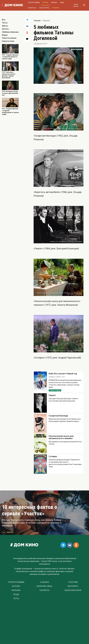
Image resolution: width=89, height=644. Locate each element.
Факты (5, 26)
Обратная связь (44, 586)
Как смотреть (44, 8)
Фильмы (54, 3)
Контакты (44, 590)
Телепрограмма (34, 3)
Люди (62, 3)
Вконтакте (73, 586)
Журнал (45, 3)
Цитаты (5, 29)
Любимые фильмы (10, 32)
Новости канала (9, 38)
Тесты (5, 23)
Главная (37, 21)
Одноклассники (73, 590)
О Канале (44, 582)
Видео (5, 35)
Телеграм (73, 582)
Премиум (56, 8)
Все (4, 20)
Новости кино (8, 41)
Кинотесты (32, 8)
